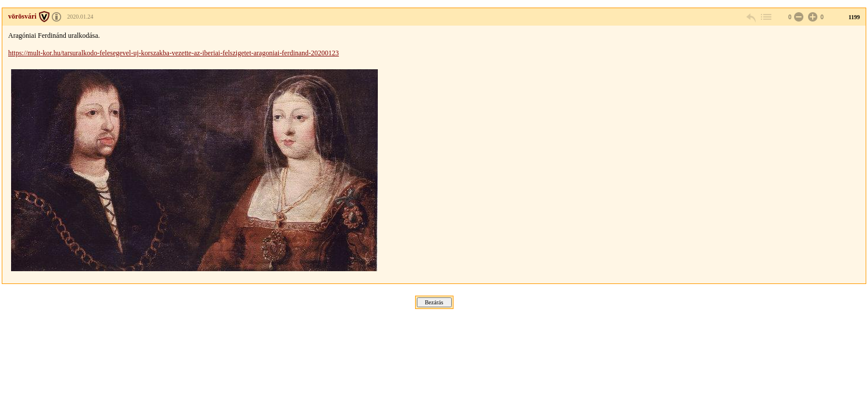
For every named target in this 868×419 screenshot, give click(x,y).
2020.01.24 (80, 17)
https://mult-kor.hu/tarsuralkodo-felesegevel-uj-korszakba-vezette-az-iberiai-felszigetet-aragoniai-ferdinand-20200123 (173, 53)
